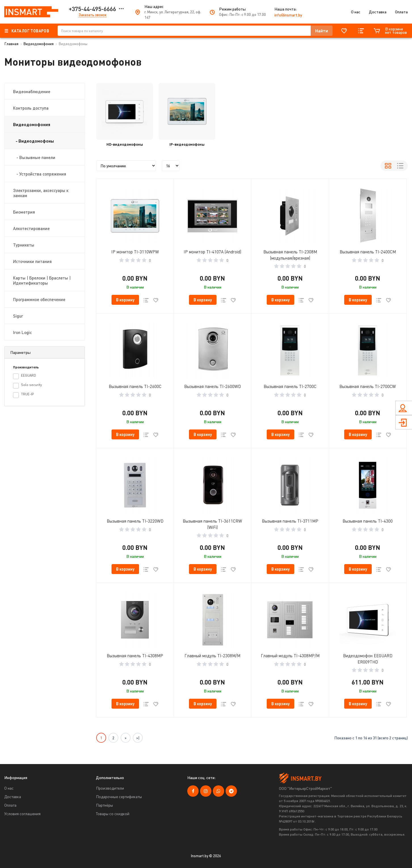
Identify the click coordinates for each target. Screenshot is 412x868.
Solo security (27, 386)
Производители (110, 788)
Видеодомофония (39, 44)
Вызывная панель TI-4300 (368, 521)
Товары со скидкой (113, 814)
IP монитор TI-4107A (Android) (212, 252)
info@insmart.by (288, 15)
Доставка (378, 12)
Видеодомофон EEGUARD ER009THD (368, 659)
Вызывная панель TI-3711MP (290, 521)
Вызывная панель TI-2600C (135, 386)
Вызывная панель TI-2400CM (368, 252)
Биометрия (24, 212)
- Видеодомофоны (33, 141)
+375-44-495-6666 (92, 9)
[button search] (322, 31)
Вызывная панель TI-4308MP (135, 656)
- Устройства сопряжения (40, 174)
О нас (356, 12)
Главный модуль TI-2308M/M (212, 656)
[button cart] (125, 300)
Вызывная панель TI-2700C (290, 386)
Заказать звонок (93, 15)
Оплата (401, 12)
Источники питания (32, 261)
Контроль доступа (31, 108)
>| (138, 738)
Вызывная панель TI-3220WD (135, 521)
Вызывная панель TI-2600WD (213, 386)
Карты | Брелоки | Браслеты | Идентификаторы (42, 280)
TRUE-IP (23, 395)
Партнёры (104, 805)
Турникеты (24, 245)
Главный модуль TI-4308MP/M (290, 656)
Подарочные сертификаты (119, 797)
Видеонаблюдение (32, 91)
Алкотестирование (31, 228)
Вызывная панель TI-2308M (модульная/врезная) (290, 255)
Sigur (18, 316)
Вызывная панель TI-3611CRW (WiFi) (212, 524)
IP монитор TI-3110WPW (135, 252)
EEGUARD (25, 376)
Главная (11, 44)
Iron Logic (22, 332)
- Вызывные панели (34, 157)
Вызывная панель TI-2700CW (368, 386)
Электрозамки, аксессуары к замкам (41, 193)
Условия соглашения (22, 814)
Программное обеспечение (39, 299)
